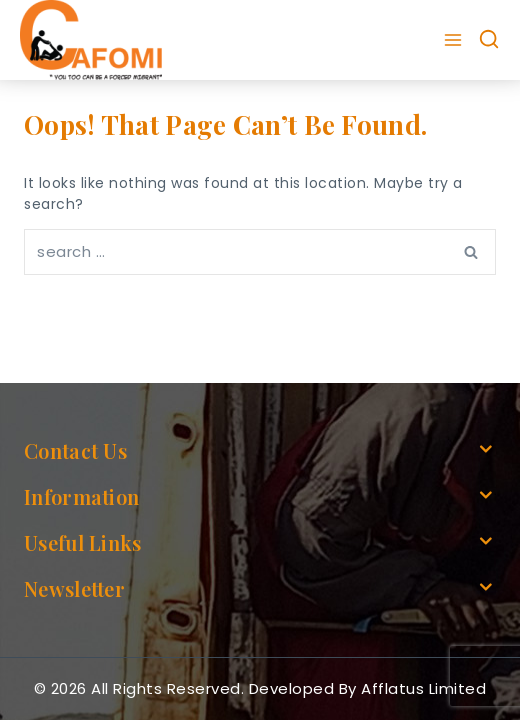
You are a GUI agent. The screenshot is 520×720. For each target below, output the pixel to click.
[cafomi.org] (91, 40)
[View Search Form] (489, 40)
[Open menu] (455, 40)
